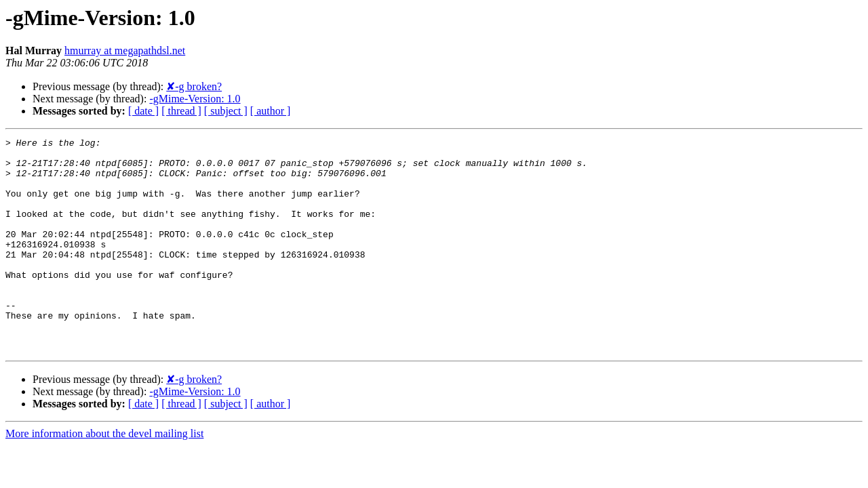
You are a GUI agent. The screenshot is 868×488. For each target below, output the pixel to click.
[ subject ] (226, 111)
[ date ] (143, 111)
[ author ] (271, 111)
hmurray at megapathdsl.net (125, 50)
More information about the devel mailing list (104, 476)
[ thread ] (181, 111)
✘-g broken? (194, 86)
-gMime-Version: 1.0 (195, 99)
